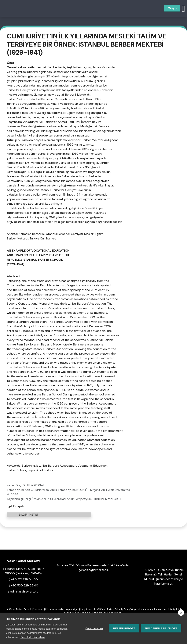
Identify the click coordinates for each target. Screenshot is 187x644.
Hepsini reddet (124, 628)
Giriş (171, 8)
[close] (181, 613)
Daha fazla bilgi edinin (33, 637)
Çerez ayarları (94, 628)
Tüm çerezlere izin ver (161, 628)
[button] (183, 8)
